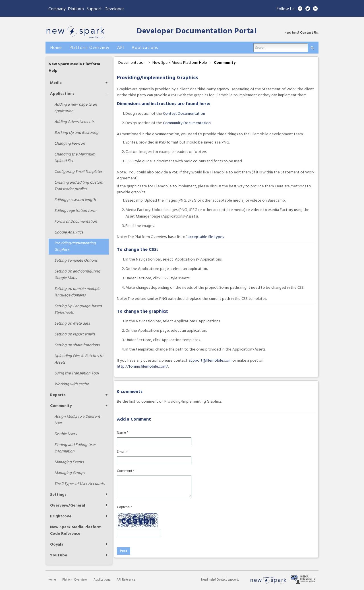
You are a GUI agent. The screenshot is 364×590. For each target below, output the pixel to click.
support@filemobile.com (210, 361)
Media (56, 83)
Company (57, 9)
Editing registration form (75, 211)
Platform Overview (75, 580)
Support (94, 9)
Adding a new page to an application (76, 108)
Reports (58, 395)
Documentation (132, 63)
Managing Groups (70, 473)
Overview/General (68, 506)
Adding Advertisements (74, 122)
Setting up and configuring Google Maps (77, 275)
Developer (114, 9)
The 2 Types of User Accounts (79, 484)
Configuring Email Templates (78, 172)
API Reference (126, 580)
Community (61, 406)
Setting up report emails (75, 334)
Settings (58, 495)
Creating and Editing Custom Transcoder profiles (79, 186)
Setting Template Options (76, 261)
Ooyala (57, 545)
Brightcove (61, 516)
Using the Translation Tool (76, 373)
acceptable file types (206, 237)
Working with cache (72, 384)
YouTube (59, 555)
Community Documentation (187, 123)
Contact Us (309, 33)
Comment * (126, 471)
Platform (76, 9)
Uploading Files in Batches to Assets (79, 359)
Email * (122, 452)
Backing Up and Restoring (76, 133)
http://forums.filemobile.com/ (142, 367)
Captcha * (124, 507)
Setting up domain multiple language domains (77, 292)
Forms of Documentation (76, 222)
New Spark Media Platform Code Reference (76, 530)
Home (52, 580)
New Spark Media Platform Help (180, 63)
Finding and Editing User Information (75, 448)
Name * (123, 433)
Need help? (209, 580)
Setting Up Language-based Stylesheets (78, 310)
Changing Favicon (70, 144)
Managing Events (69, 462)
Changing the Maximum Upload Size (75, 158)
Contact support (227, 580)
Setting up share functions (77, 345)
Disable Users (66, 434)
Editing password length (75, 200)
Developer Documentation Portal (197, 31)
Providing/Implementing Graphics (75, 247)
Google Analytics (69, 232)
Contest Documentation (184, 114)
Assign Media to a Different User (77, 420)
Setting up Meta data (72, 324)
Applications (62, 94)
